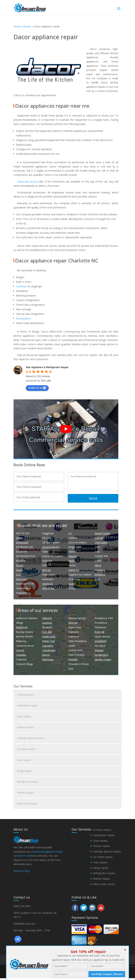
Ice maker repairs (26, 750)
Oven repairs (24, 761)
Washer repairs (25, 794)
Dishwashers (23, 318)
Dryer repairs (24, 717)
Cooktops (22, 286)
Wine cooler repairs (28, 805)
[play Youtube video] (66, 429)
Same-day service (27, 182)
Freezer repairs (25, 728)
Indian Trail (48, 641)
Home (17, 26)
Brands (27, 26)
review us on (37, 388)
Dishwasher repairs (28, 706)
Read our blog (22, 872)
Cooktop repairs (26, 695)
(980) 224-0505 (22, 908)
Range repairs (25, 772)
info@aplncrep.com (25, 925)
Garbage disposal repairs (31, 739)
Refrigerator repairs (28, 783)
